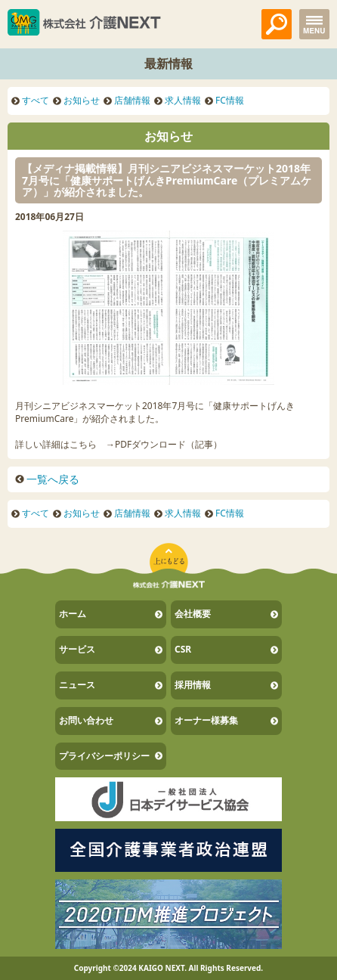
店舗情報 (132, 100)
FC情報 (230, 100)
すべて (36, 100)
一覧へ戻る (53, 479)
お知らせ (82, 100)
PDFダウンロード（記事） (168, 444)
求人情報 (183, 100)
